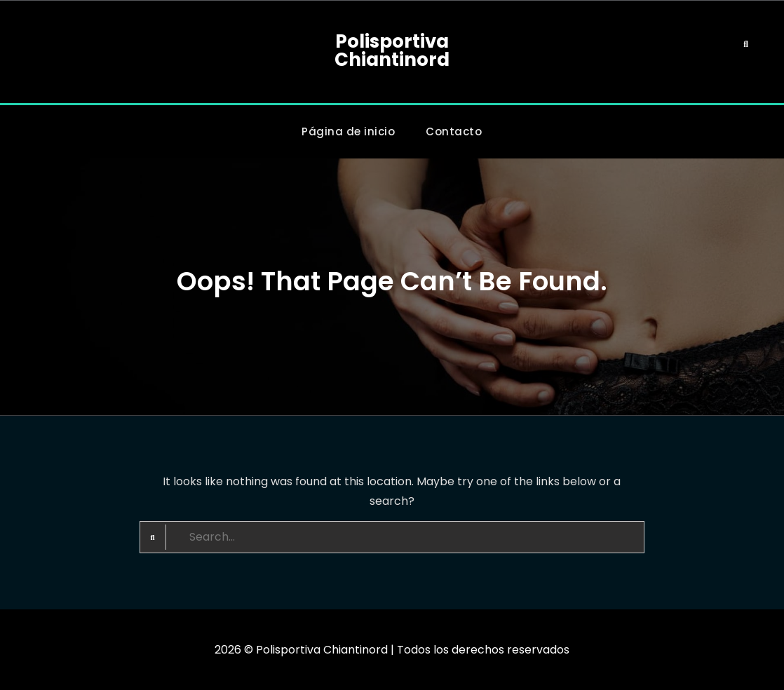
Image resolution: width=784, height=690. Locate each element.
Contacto (454, 131)
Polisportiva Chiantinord (392, 50)
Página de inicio (348, 131)
